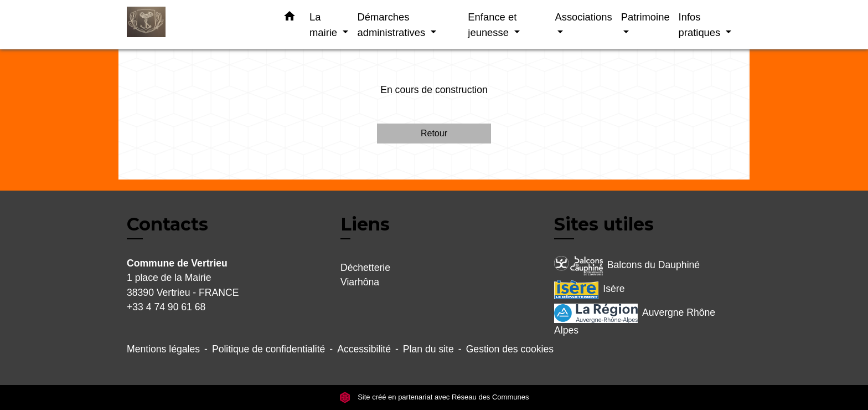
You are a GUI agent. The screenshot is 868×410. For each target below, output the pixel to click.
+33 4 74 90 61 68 (166, 307)
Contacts (167, 224)
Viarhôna (360, 282)
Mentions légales (163, 349)
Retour (434, 133)
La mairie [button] (325, 25)
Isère (589, 289)
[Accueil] (196, 25)
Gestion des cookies (510, 349)
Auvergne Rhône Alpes (635, 320)
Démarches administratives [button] (392, 25)
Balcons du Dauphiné (627, 266)
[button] (290, 18)
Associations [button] (583, 17)
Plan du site (428, 349)
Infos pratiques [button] (701, 25)
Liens (365, 224)
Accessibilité (364, 349)
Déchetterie (365, 268)
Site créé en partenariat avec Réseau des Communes (434, 397)
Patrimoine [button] (645, 17)
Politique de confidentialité (268, 349)
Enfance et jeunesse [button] (492, 25)
